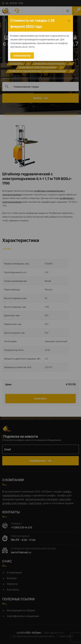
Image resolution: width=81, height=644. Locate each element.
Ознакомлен (22, 56)
